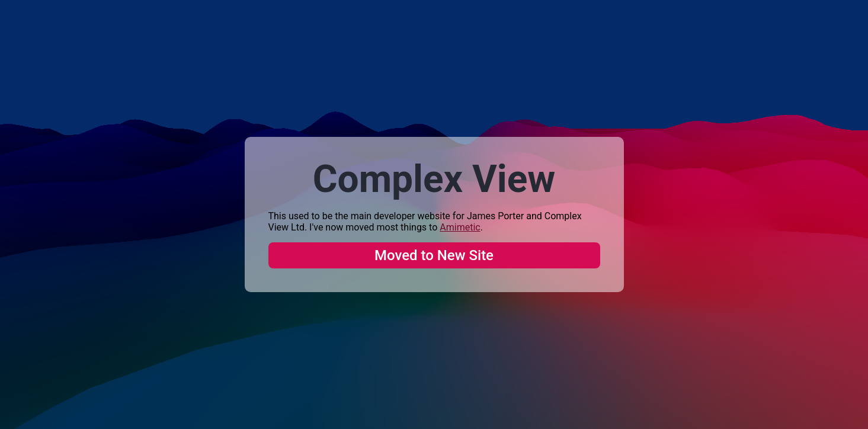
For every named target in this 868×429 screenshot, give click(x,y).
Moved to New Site (434, 255)
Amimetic (460, 227)
